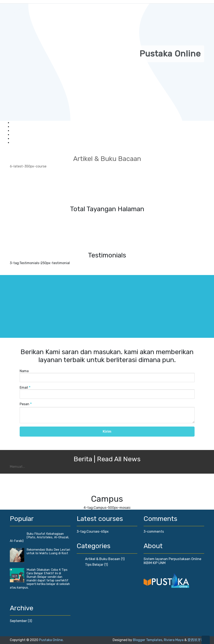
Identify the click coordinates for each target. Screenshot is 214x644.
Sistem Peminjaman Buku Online (37, 139)
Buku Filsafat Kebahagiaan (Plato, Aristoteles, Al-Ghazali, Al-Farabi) (39, 537)
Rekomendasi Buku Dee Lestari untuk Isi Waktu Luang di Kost (48, 551)
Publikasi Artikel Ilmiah (29, 135)
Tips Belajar (94, 565)
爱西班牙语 (196, 640)
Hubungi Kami (22, 143)
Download (19, 131)
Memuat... (17, 467)
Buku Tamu (20, 127)
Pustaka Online (51, 640)
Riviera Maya (174, 640)
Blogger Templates (148, 640)
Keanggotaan (22, 123)
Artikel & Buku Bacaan (103, 559)
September (18, 621)
